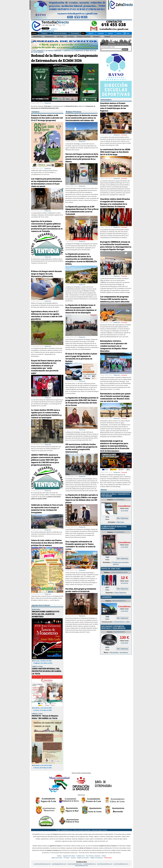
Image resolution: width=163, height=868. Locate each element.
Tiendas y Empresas (84, 37)
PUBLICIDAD (108, 858)
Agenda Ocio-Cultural (69, 856)
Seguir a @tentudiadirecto (48, 30)
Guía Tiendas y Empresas (93, 856)
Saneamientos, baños (122, 622)
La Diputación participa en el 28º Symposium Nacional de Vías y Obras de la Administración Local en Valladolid (82, 210)
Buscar (125, 49)
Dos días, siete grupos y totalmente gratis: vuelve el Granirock (81, 590)
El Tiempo (66, 858)
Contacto (73, 858)
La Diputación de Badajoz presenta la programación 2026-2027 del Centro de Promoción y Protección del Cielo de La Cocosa (82, 401)
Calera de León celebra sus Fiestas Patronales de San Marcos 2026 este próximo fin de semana (47, 543)
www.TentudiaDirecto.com (121, 864)
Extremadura (75, 33)
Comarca (44, 33)
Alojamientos (37, 37)
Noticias (59, 856)
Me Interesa (122, 518)
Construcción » (108, 622)
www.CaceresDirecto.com (75, 864)
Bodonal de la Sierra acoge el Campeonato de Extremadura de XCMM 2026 (64, 58)
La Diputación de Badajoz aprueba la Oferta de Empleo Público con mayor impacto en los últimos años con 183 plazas (82, 499)
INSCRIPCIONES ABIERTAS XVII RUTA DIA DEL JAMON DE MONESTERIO (45, 614)
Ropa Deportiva (120, 593)
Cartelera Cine (80, 856)
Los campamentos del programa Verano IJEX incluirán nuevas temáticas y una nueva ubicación (115, 299)
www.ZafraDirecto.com (82, 866)
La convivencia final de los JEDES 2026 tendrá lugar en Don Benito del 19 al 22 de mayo (115, 152)
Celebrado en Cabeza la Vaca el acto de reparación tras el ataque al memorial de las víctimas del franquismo (47, 509)
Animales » (112, 522)
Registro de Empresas (97, 858)
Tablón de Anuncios (57, 858)
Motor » (107, 653)
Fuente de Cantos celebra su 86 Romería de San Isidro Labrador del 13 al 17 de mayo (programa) (47, 118)
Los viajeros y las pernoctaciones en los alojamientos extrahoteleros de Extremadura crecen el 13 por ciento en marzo (47, 182)
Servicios (96, 37)
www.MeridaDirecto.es (90, 864)
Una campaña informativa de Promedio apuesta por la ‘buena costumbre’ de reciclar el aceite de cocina (80, 545)
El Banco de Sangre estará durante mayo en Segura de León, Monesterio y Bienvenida (46, 274)
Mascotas (120, 522)
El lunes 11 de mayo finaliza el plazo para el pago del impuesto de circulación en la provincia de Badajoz (81, 357)
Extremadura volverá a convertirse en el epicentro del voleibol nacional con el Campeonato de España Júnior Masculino (114, 346)
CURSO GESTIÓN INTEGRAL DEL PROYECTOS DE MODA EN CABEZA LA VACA (47, 671)
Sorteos (119, 33)
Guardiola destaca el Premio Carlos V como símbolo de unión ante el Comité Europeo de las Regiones (114, 107)
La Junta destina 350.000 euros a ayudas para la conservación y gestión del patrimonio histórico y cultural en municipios (46, 414)
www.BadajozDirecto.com (59, 864)
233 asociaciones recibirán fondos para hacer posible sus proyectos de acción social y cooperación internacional (81, 448)
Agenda (91, 33)
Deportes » (110, 593)
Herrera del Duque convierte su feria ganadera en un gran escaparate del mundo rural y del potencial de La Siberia (82, 158)
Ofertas (110, 33)
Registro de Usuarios (83, 858)
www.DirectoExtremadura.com (42, 864)
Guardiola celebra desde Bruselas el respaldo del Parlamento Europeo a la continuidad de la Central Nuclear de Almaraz (115, 203)
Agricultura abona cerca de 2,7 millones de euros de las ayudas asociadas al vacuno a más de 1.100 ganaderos (47, 315)
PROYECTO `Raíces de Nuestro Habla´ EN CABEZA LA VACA (45, 717)
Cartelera (101, 33)
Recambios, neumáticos (119, 653)
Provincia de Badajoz (60, 33)
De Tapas (60, 37)
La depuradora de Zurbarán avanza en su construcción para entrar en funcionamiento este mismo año (81, 118)
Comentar (124, 135)
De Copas (70, 37)
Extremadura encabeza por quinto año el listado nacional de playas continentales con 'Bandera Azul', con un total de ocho (115, 397)
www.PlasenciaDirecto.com (105, 864)
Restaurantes (49, 37)
